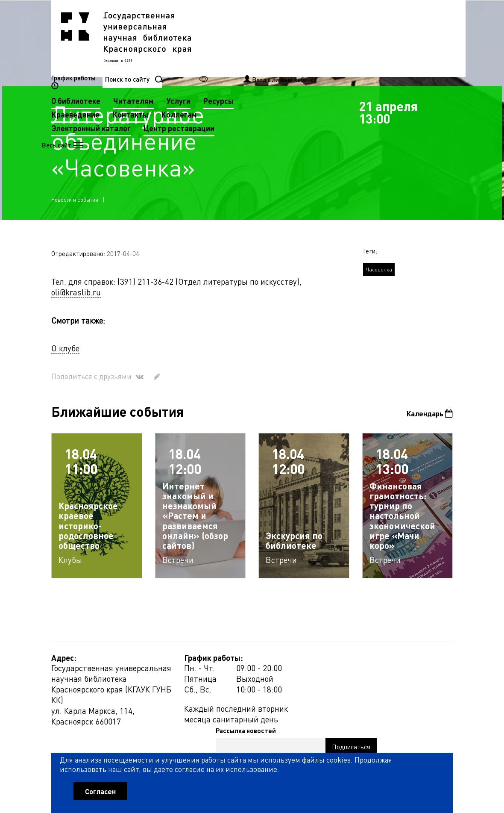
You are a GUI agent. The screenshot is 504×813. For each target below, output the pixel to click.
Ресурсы (361, 38)
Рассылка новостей (323, 664)
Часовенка (379, 275)
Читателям (276, 38)
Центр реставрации (321, 65)
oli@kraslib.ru (76, 297)
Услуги (321, 38)
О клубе (65, 353)
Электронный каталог (233, 65)
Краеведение (218, 52)
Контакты (273, 52)
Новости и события (75, 205)
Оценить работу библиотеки (411, 759)
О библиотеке (218, 38)
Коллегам (321, 52)
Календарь (428, 419)
